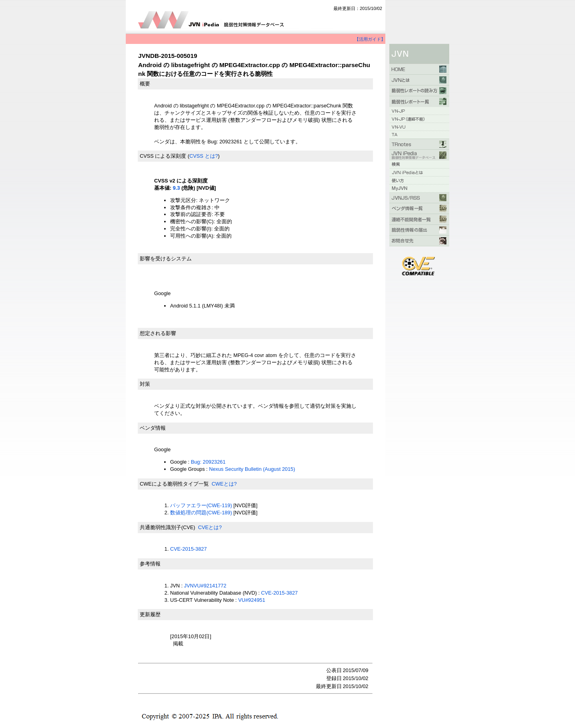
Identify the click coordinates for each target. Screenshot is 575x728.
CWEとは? (224, 484)
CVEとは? (210, 527)
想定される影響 (158, 333)
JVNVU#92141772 (205, 586)
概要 (145, 84)
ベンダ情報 (153, 428)
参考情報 (150, 564)
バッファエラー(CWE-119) (201, 505)
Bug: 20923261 (208, 462)
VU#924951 (252, 600)
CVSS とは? (204, 156)
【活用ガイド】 (370, 39)
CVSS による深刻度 (163, 156)
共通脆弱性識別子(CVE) (168, 527)
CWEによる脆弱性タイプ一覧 (174, 484)
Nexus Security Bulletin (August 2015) (252, 469)
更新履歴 (150, 614)
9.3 (176, 188)
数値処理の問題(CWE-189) (201, 513)
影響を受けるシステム (166, 259)
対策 (145, 384)
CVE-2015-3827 (188, 549)
